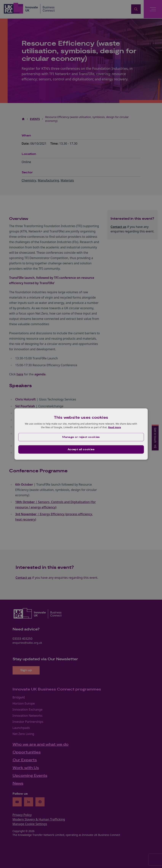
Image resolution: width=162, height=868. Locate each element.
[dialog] (81, 434)
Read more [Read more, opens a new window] (115, 427)
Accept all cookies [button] (81, 449)
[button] (81, 437)
